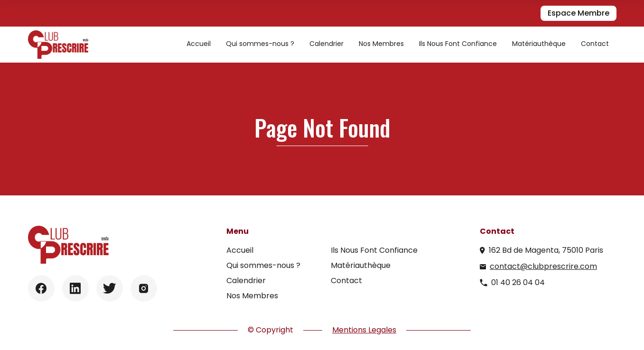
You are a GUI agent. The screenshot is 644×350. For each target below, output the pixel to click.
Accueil (199, 44)
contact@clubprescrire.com (543, 266)
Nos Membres (381, 44)
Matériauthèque (539, 44)
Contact (595, 44)
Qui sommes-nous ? (260, 44)
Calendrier (327, 44)
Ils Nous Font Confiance (458, 44)
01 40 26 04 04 (518, 282)
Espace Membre (579, 13)
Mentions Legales (364, 330)
